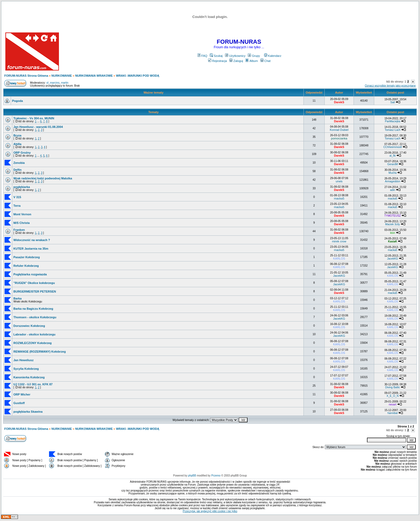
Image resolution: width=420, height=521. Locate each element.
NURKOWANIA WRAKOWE (94, 76)
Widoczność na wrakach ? (32, 240)
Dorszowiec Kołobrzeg (29, 326)
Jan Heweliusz (23, 360)
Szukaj (216, 56)
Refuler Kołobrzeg (26, 266)
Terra (17, 206)
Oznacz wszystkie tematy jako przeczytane (390, 86)
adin (393, 190)
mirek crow (339, 241)
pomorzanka (339, 138)
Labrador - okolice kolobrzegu (34, 334)
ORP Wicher (22, 394)
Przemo (216, 476)
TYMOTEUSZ (393, 216)
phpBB (192, 476)
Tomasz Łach (393, 130)
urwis (339, 181)
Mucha (393, 173)
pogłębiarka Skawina (28, 412)
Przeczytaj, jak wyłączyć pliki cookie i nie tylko (210, 511)
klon (392, 233)
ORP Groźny (22, 153)
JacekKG (393, 259)
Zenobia (19, 163)
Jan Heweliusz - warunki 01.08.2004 (38, 127)
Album (252, 61)
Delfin (18, 170)
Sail (393, 102)
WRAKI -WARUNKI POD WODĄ (138, 76)
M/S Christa (22, 223)
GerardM (393, 164)
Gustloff (19, 403)
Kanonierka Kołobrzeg (29, 377)
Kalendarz (273, 56)
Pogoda (17, 101)
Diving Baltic (393, 387)
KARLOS (339, 258)
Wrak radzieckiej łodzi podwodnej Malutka (43, 178)
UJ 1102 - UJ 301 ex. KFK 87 (33, 384)
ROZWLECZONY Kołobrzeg (33, 343)
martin (65, 83)
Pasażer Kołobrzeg (27, 257)
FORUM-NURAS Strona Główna (26, 76)
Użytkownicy (235, 56)
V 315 (17, 197)
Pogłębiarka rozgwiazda (30, 274)
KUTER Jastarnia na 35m (31, 249)
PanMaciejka (393, 121)
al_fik (393, 156)
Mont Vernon (22, 214)
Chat (265, 61)
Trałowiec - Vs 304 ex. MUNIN (34, 118)
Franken (19, 230)
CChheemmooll (393, 147)
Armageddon (393, 181)
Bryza (17, 135)
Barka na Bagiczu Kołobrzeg (33, 309)
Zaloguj (236, 61)
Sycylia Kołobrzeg (26, 369)
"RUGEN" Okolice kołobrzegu (34, 283)
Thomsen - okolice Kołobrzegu (35, 317)
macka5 (339, 198)
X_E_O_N (393, 396)
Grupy (254, 56)
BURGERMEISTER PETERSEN (35, 291)
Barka (18, 298)
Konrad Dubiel (339, 130)
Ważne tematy (153, 93)
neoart (392, 404)
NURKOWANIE (62, 76)
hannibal (393, 413)
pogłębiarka (22, 187)
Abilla (17, 144)
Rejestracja (217, 61)
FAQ (202, 56)
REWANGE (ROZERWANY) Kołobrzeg (40, 352)
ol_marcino (53, 83)
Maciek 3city (393, 224)
